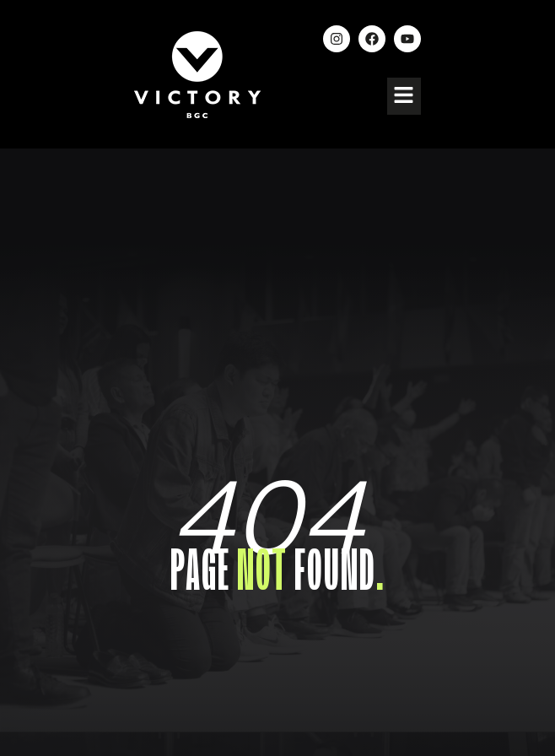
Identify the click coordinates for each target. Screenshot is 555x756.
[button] (404, 96)
